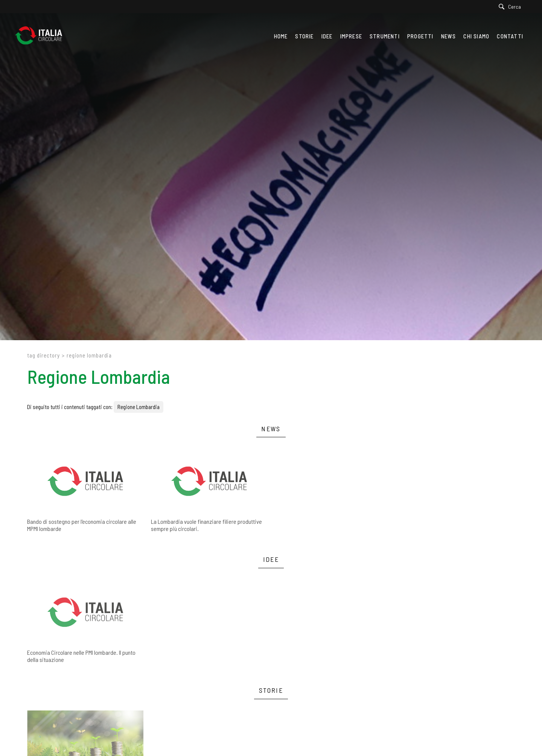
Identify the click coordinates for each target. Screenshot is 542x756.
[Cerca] (512, 7)
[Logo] (42, 36)
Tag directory (43, 355)
